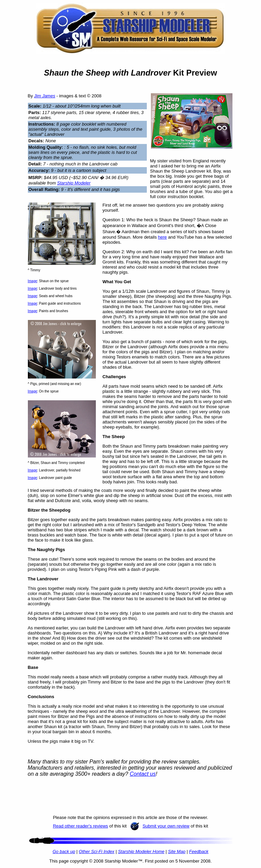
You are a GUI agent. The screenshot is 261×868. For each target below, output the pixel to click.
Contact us (143, 774)
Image (33, 281)
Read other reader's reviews (81, 826)
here (162, 237)
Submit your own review (166, 826)
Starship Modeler (74, 183)
